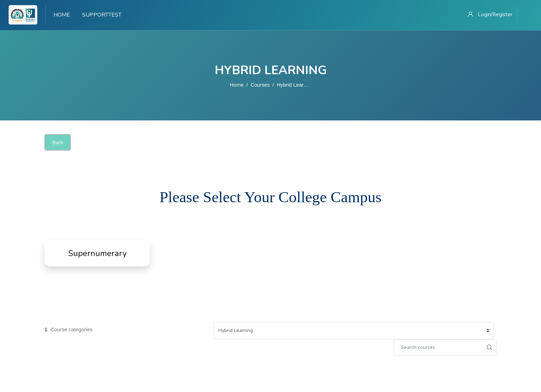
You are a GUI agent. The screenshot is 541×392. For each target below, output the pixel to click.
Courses (260, 85)
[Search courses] (438, 347)
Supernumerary (97, 253)
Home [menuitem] (62, 15)
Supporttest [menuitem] (102, 15)
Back (58, 142)
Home (237, 85)
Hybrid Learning (295, 85)
